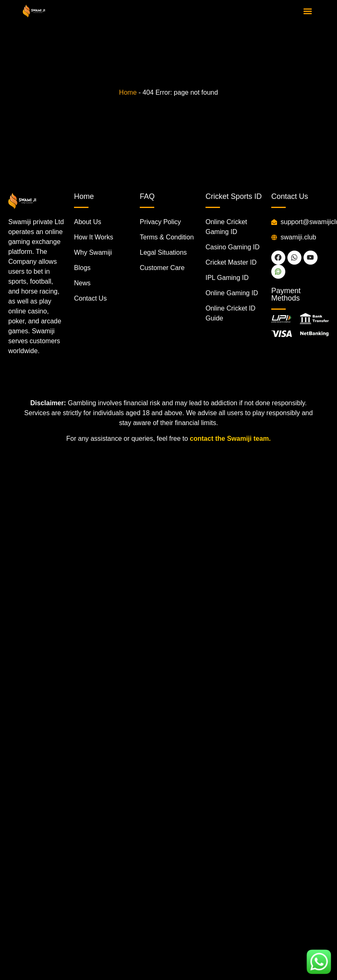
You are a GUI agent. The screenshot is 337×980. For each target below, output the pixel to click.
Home (128, 92)
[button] (307, 11)
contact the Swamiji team (229, 439)
